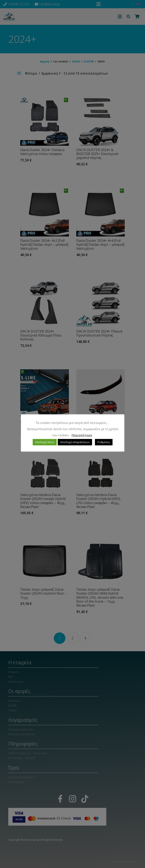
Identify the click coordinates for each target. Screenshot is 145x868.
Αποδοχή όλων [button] (45, 442)
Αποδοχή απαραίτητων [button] (75, 442)
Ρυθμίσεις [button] (104, 442)
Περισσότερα (82, 435)
